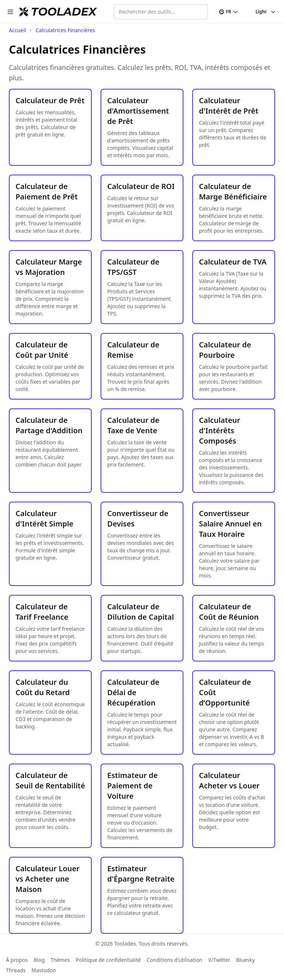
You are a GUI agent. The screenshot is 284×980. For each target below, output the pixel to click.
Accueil (17, 30)
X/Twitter (219, 960)
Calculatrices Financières (65, 30)
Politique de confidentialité (108, 960)
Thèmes (60, 960)
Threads (16, 970)
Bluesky (246, 960)
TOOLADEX (64, 12)
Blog (39, 960)
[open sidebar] (10, 12)
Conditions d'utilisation (175, 960)
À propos (17, 960)
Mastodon (44, 970)
